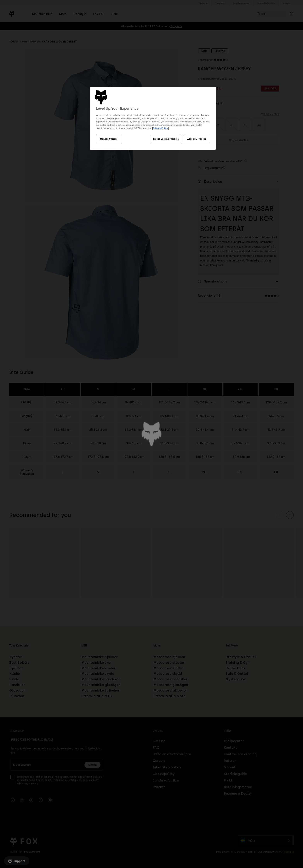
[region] (153, 118)
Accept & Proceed (197, 139)
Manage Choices (109, 139)
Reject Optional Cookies (166, 139)
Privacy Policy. (160, 128)
